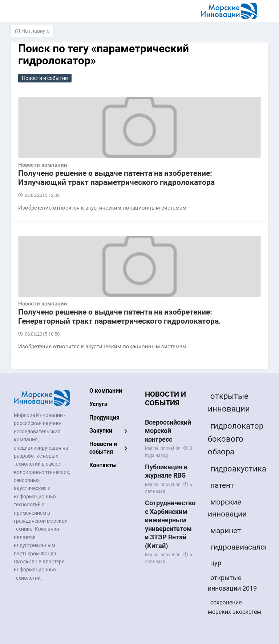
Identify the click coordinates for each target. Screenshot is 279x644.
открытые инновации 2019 (232, 583)
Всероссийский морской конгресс (168, 431)
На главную (32, 31)
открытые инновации (229, 402)
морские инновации (227, 508)
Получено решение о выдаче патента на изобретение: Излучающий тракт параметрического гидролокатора (116, 178)
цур (216, 563)
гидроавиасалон (240, 547)
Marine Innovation (163, 448)
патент (222, 485)
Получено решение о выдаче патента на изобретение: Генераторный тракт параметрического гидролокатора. (120, 317)
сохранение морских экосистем (234, 607)
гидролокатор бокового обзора (236, 439)
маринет (226, 531)
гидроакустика (238, 469)
